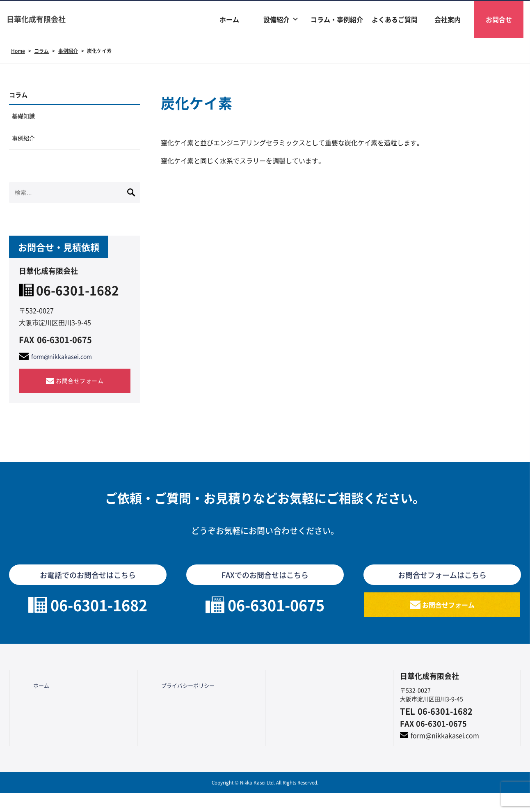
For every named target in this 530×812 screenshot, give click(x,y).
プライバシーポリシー (179, 701)
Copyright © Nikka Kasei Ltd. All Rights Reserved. (265, 802)
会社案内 (448, 19)
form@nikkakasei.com (65, 366)
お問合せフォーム (80, 391)
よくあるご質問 (395, 19)
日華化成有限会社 (46, 19)
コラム (21, 96)
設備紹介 (276, 19)
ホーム (229, 19)
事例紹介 (25, 146)
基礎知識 (25, 120)
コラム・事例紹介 (337, 19)
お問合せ (499, 19)
